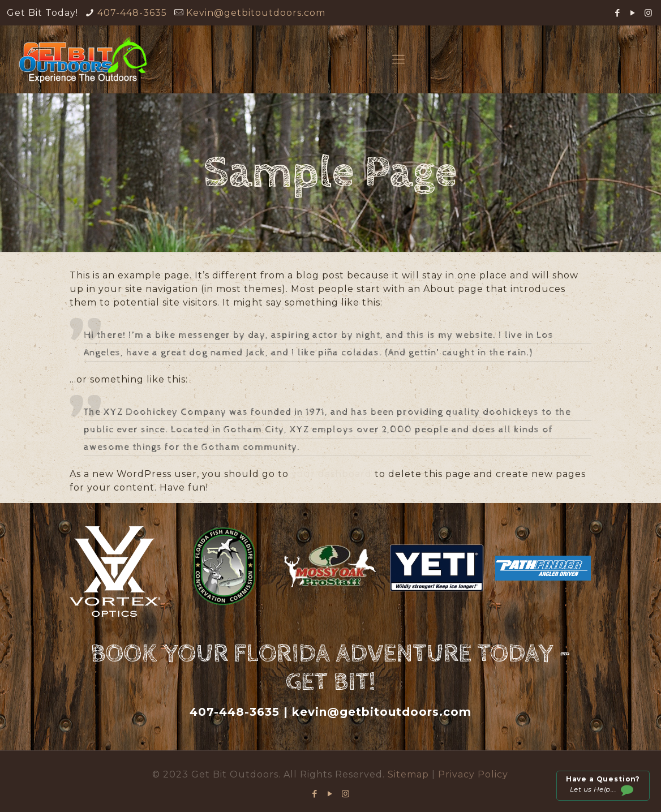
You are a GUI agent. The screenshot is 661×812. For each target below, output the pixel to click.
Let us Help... (603, 786)
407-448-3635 (132, 13)
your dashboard (332, 474)
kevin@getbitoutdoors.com (382, 712)
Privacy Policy (473, 774)
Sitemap (410, 774)
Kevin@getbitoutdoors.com (256, 13)
